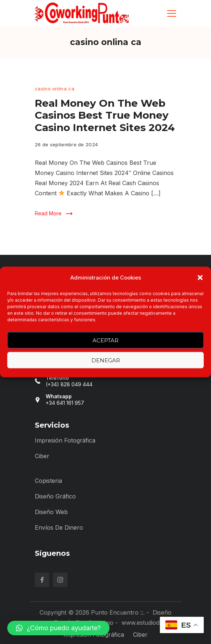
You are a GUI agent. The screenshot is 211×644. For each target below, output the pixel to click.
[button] (200, 278)
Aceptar (105, 340)
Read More (48, 213)
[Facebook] (42, 580)
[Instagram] (60, 580)
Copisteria (48, 481)
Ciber (42, 456)
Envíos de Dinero (59, 527)
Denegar (106, 360)
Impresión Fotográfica (65, 440)
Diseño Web (51, 512)
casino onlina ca (55, 89)
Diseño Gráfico (55, 496)
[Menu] (172, 13)
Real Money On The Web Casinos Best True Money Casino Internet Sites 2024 (105, 115)
